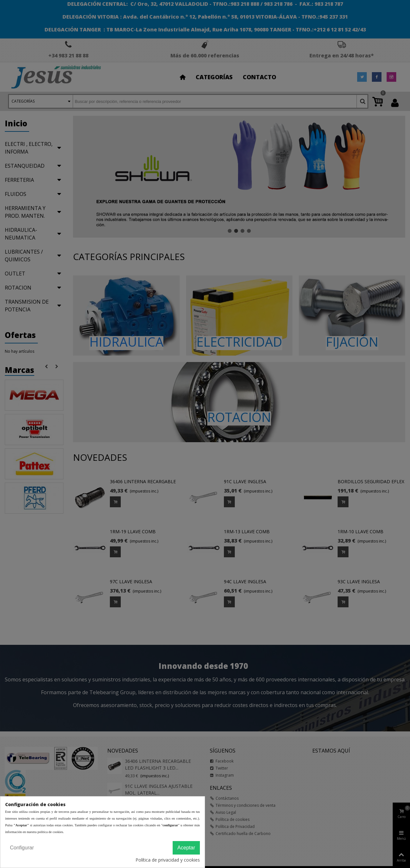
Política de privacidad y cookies (168, 860)
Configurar (22, 848)
